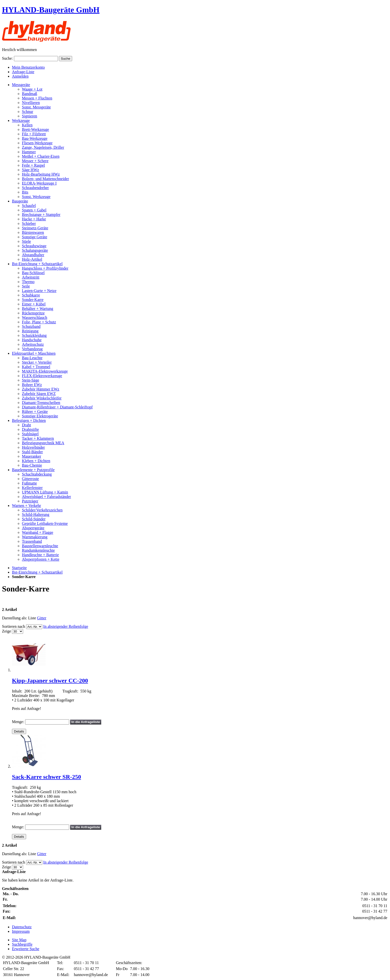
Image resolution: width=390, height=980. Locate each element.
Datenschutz (22, 927)
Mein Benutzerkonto (28, 67)
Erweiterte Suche (26, 949)
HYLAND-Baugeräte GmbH (51, 10)
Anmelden (20, 76)
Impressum (21, 931)
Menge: (18, 722)
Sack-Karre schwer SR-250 (47, 777)
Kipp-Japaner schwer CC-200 (50, 681)
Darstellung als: (15, 618)
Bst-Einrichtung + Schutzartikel (37, 572)
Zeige (6, 631)
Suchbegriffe (22, 944)
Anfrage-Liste (23, 72)
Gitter (42, 618)
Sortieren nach (14, 626)
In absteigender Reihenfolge (66, 626)
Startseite (19, 568)
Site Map (19, 940)
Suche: (7, 58)
